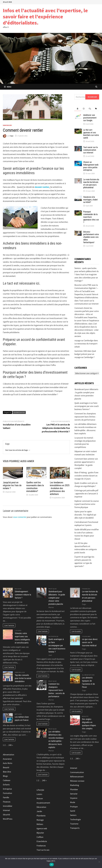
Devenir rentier (19, 412)
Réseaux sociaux (77, 781)
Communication (77, 772)
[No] (99, 862)
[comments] (90, 109)
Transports (75, 828)
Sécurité (6, 815)
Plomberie (41, 816)
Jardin (39, 811)
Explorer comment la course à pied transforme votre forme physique (87, 504)
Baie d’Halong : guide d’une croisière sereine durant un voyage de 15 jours (86, 476)
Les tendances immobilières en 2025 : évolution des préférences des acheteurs (60, 488)
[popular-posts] (78, 109)
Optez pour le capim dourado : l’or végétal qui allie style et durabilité (85, 515)
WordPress (8, 819)
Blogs (5, 776)
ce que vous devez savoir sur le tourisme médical (90, 642)
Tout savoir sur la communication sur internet (90, 150)
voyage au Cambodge (84, 340)
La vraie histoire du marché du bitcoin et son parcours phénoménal (91, 183)
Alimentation (8, 755)
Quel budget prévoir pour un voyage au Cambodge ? (85, 354)
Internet (6, 810)
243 (10, 745)
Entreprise (7, 789)
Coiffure (40, 837)
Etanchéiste (42, 841)
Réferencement (77, 777)
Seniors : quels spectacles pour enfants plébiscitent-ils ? (87, 271)
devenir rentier (42, 187)
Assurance (7, 759)
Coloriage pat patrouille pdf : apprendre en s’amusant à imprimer (86, 494)
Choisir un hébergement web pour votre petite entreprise (91, 166)
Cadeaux (7, 780)
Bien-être (7, 772)
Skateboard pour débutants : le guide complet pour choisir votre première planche (57, 598)
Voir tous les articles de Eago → (18, 450)
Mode (73, 802)
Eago (12, 136)
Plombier (74, 789)
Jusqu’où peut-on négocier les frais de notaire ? (12, 485)
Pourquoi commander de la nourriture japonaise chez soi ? (91, 217)
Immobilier (7, 125)
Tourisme (86, 636)
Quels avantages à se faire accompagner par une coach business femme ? (87, 406)
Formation (7, 793)
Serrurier (74, 794)
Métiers (18, 714)
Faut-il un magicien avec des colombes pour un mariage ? (86, 278)
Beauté (6, 767)
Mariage (40, 820)
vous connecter (20, 517)
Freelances (41, 846)
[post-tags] (96, 109)
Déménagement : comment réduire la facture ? (23, 595)
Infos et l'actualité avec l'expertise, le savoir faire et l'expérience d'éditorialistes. (45, 17)
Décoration (41, 807)
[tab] (78, 109)
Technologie (75, 819)
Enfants (6, 785)
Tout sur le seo (43, 850)
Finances (7, 802)
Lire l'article (9, 625)
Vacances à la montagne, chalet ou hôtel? (90, 200)
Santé (73, 811)
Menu (8, 87)
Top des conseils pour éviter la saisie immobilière (23, 678)
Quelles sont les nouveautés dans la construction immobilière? (35, 487)
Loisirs (18, 631)
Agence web (42, 828)
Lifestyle (40, 790)
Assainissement (43, 803)
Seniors (73, 815)
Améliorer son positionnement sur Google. (90, 118)
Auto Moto (8, 763)
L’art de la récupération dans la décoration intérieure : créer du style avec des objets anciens (87, 330)
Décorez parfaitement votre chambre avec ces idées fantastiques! (91, 237)
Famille (6, 797)
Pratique (53, 589)
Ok (52, 865)
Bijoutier (40, 833)
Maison (18, 589)
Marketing (75, 785)
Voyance (74, 798)
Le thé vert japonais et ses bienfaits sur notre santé (91, 134)
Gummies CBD (81, 351)
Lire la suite (76, 631)
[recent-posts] (84, 109)
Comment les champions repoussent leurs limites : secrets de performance (85, 417)
